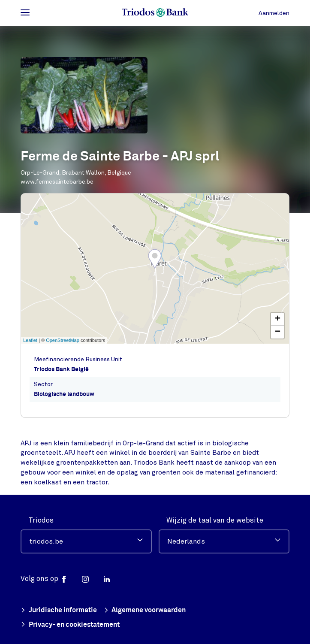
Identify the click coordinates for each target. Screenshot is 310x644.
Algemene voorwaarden (145, 610)
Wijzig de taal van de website (215, 520)
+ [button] (278, 319)
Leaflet (30, 340)
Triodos (41, 520)
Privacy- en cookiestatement (70, 625)
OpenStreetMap (63, 340)
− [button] (278, 332)
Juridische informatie (59, 610)
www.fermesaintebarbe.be (57, 182)
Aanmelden (274, 13)
